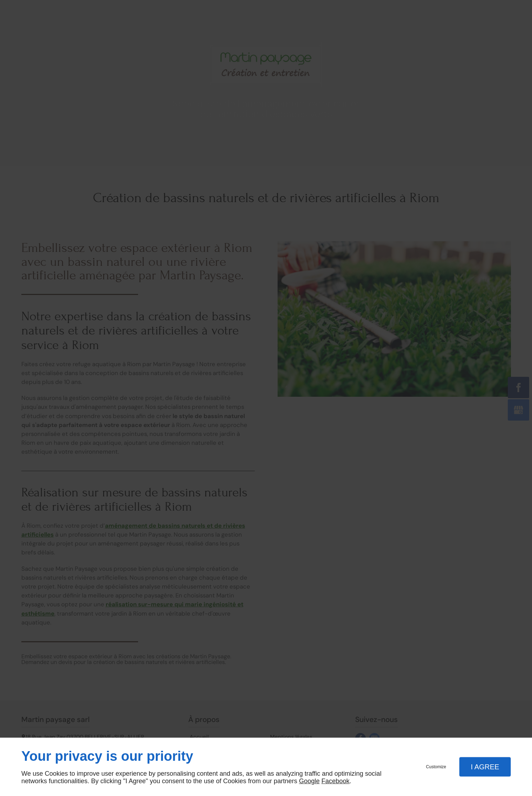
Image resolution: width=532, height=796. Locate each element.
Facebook (335, 781)
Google (309, 781)
